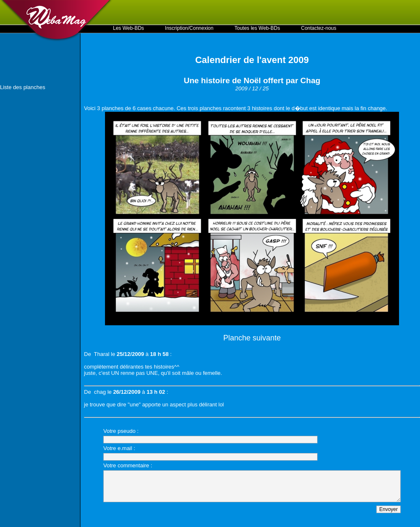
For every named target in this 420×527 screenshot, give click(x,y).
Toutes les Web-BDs (257, 28)
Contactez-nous (319, 28)
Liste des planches (23, 87)
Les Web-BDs (129, 28)
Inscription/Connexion (189, 28)
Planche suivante (252, 338)
